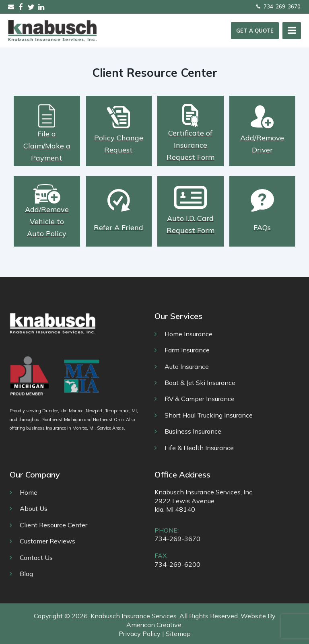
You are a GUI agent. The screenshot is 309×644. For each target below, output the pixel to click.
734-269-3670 (278, 6)
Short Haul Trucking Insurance (209, 415)
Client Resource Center (54, 525)
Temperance (117, 411)
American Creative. (154, 625)
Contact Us (36, 558)
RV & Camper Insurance (200, 399)
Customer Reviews (47, 541)
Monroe (76, 411)
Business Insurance (193, 431)
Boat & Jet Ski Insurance (200, 383)
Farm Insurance (187, 350)
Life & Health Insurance (199, 448)
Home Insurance (188, 334)
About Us (34, 508)
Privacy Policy (140, 634)
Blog (26, 574)
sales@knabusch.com (11, 7)
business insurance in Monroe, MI (60, 428)
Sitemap (178, 634)
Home (29, 492)
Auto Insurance (187, 366)
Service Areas (110, 428)
